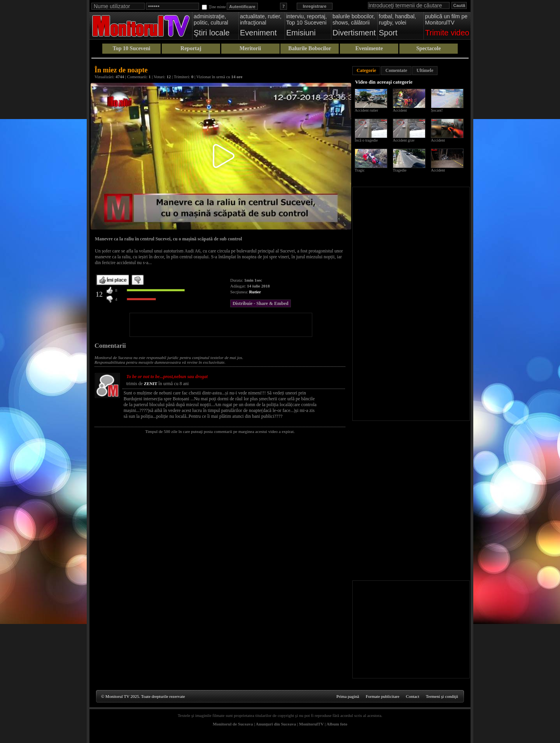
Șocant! (437, 110)
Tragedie (400, 170)
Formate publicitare (382, 696)
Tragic (360, 170)
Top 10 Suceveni (132, 48)
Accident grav (404, 140)
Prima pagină (348, 696)
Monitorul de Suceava (233, 724)
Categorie (366, 70)
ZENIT (150, 384)
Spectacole (428, 48)
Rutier (255, 292)
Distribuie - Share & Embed (261, 303)
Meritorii (250, 48)
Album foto (337, 724)
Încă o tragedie (366, 140)
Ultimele (425, 70)
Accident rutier (366, 110)
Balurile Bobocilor (310, 48)
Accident (400, 110)
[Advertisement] (221, 325)
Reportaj (191, 48)
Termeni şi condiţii (442, 696)
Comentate (396, 70)
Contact (413, 696)
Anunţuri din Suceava (276, 724)
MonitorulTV (311, 724)
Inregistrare (315, 6)
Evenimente (369, 48)
